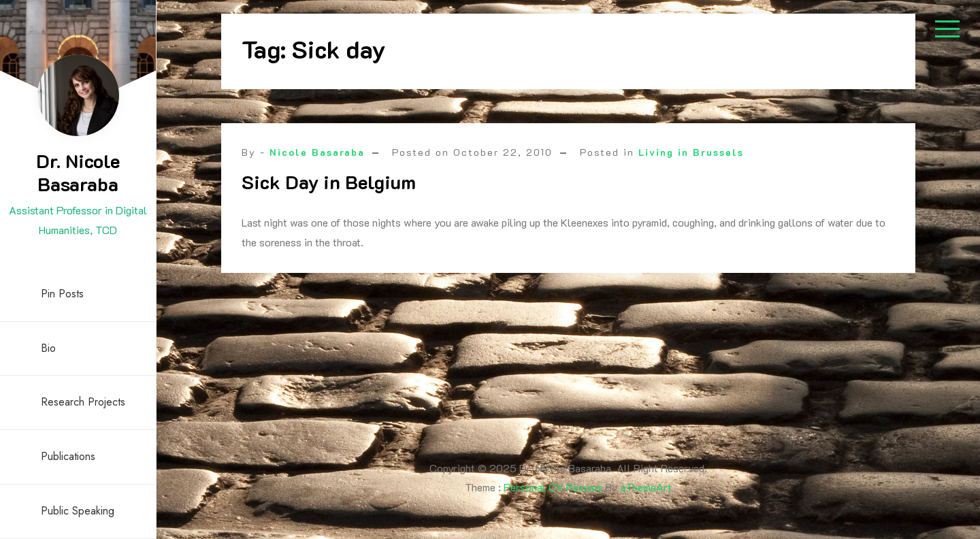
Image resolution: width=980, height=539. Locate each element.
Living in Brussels (691, 152)
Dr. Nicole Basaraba (78, 172)
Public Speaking (78, 511)
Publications (68, 456)
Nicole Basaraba (317, 152)
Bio (48, 348)
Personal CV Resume (553, 487)
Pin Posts (62, 294)
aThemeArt (646, 487)
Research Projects (83, 402)
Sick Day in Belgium (329, 182)
